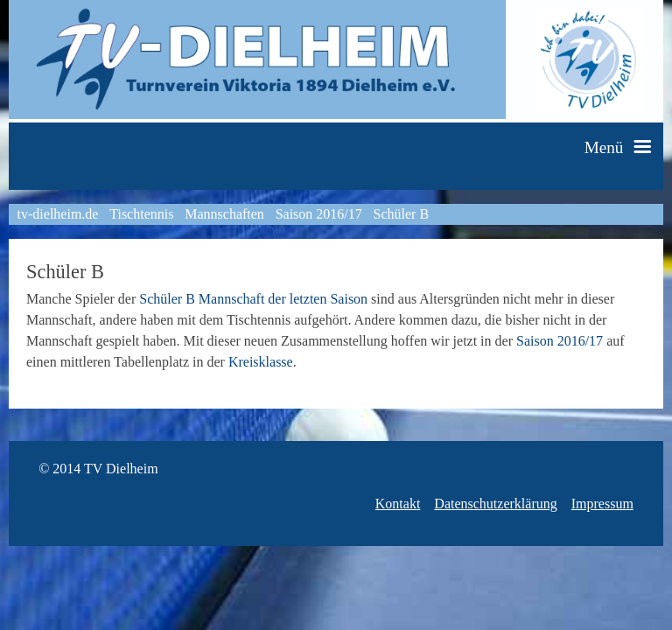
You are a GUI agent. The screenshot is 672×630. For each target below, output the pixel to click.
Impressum (602, 504)
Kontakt (398, 504)
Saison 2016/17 (319, 214)
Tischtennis (141, 214)
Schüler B (402, 214)
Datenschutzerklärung (495, 504)
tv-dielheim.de (58, 214)
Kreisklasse (261, 362)
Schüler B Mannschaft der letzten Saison (253, 299)
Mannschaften (224, 214)
